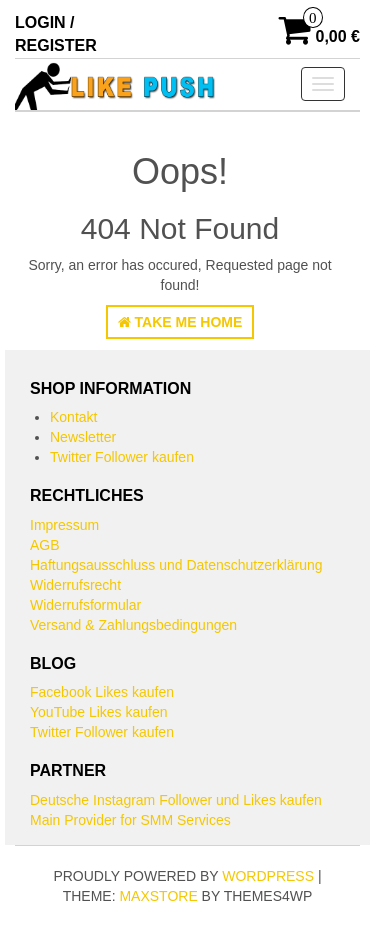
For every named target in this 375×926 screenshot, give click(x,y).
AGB (45, 545)
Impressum (64, 525)
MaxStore (158, 896)
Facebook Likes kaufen (102, 692)
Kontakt (73, 417)
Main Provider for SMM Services (130, 820)
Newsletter (83, 437)
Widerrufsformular (85, 605)
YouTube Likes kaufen (99, 712)
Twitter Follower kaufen (122, 457)
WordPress (268, 876)
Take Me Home (180, 322)
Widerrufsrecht (75, 585)
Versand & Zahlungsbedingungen (133, 625)
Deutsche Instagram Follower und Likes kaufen (176, 800)
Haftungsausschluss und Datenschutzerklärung (176, 565)
